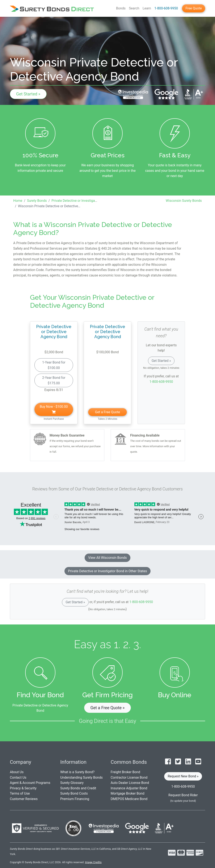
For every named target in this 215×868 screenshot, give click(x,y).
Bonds (121, 8)
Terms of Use (20, 793)
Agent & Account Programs (30, 783)
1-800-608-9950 (166, 8)
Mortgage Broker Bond (127, 793)
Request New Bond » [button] (183, 776)
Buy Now (54, 409)
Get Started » (28, 94)
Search (134, 8)
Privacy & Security (23, 788)
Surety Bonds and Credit (78, 788)
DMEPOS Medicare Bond (129, 799)
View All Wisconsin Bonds (107, 558)
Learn (147, 8)
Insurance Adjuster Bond (129, 788)
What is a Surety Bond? (77, 772)
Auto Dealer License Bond (130, 783)
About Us (17, 772)
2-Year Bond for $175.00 (54, 380)
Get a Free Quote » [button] (108, 708)
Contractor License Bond (129, 777)
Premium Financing (75, 799)
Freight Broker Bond (125, 772)
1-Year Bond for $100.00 (54, 365)
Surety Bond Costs (74, 793)
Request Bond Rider (183, 795)
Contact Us (18, 777)
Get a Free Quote (108, 412)
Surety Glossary (72, 783)
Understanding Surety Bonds (81, 777)
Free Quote (194, 8)
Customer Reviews (24, 799)
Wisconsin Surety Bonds (184, 201)
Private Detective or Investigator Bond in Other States (107, 571)
